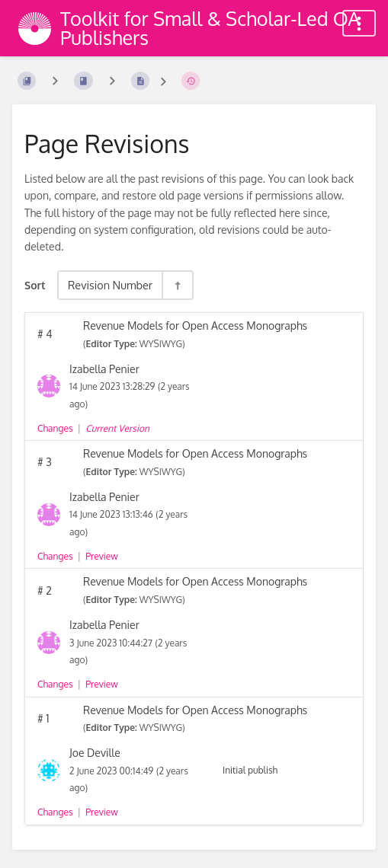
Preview (101, 556)
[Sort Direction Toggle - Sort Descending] (177, 285)
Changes (55, 428)
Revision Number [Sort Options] (110, 285)
